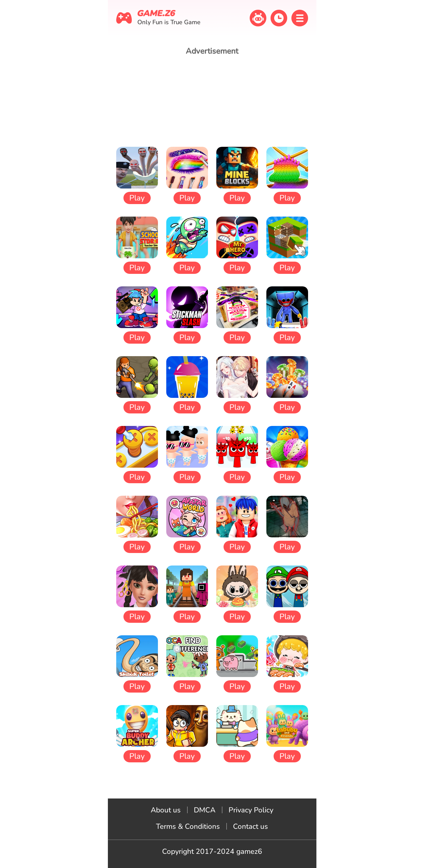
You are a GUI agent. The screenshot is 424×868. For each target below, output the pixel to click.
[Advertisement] (212, 101)
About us (166, 810)
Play (137, 198)
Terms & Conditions (188, 826)
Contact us (251, 826)
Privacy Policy (251, 810)
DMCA (205, 810)
